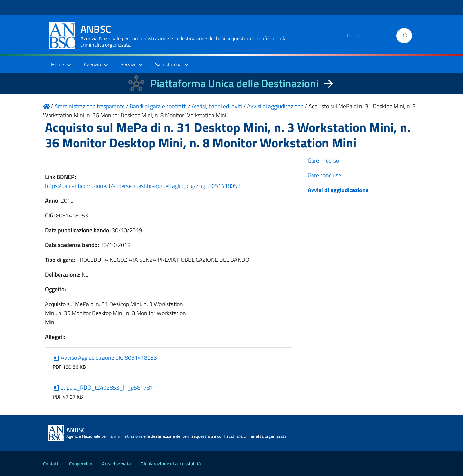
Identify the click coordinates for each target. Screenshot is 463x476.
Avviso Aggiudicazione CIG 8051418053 (105, 358)
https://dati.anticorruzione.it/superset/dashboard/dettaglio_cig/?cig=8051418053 (143, 186)
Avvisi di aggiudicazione (338, 190)
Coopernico (81, 464)
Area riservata (116, 464)
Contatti (51, 464)
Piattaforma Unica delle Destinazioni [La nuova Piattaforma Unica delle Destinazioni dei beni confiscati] (234, 83)
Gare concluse (324, 175)
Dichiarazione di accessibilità (171, 464)
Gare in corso (323, 160)
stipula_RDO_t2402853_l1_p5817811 (105, 388)
